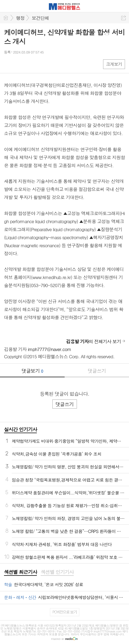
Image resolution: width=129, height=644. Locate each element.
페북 (9, 64)
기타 (41, 64)
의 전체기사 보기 (93, 341)
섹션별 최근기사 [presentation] (20, 572)
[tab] (20, 572)
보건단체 (40, 18)
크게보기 (114, 64)
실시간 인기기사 (20, 429)
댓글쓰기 (97, 371)
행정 (20, 18)
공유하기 (124, 18)
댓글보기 (32, 371)
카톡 (30, 64)
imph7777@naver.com (49, 349)
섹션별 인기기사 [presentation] (57, 572)
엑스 (19, 64)
